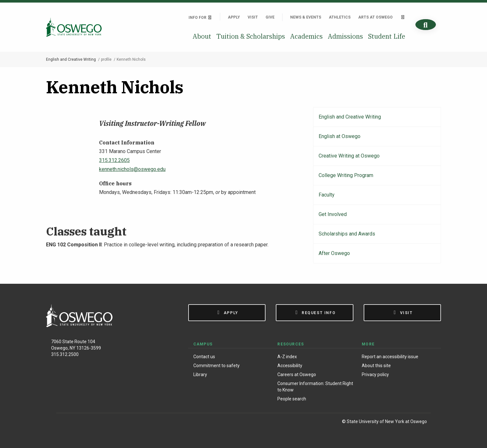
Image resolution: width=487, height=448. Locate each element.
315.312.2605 (114, 160)
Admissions (345, 36)
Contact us (204, 357)
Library (200, 375)
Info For (200, 18)
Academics (306, 36)
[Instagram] (78, 423)
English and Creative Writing (71, 59)
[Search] (426, 25)
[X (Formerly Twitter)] (92, 423)
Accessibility (290, 366)
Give (270, 17)
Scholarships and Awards (347, 234)
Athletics (340, 17)
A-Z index (287, 357)
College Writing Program (346, 175)
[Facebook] (64, 423)
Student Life (387, 36)
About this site (376, 366)
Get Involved (333, 214)
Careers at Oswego (297, 375)
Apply (234, 17)
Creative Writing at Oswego (349, 156)
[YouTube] (105, 423)
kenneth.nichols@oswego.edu (132, 169)
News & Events (306, 17)
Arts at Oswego (375, 17)
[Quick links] (403, 17)
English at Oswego (340, 136)
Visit (253, 17)
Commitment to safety (216, 366)
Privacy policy (375, 375)
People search (292, 399)
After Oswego (334, 253)
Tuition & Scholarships (251, 36)
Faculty (327, 195)
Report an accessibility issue (390, 357)
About (202, 36)
